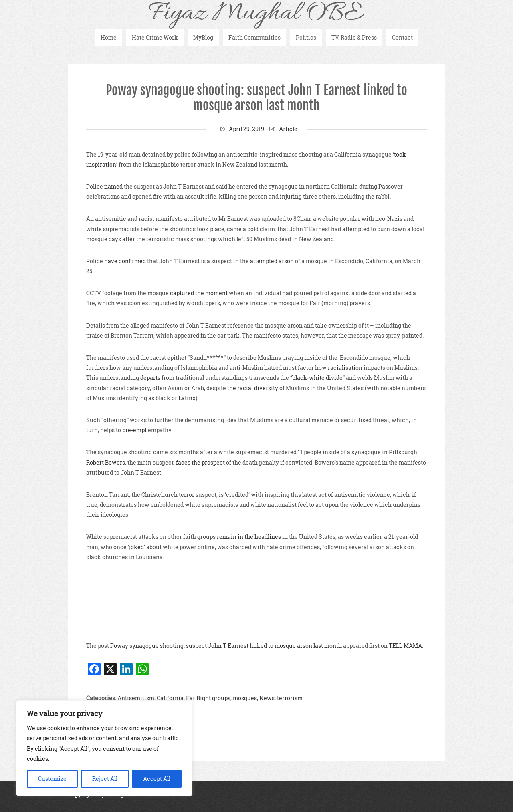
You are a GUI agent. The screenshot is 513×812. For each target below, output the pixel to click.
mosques (245, 698)
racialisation (345, 368)
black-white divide (317, 378)
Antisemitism (136, 698)
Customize (52, 779)
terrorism (290, 698)
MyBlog (203, 37)
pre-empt (134, 430)
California (170, 698)
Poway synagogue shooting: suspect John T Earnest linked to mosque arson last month (256, 98)
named (113, 186)
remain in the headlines (249, 537)
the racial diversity (253, 388)
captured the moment (199, 293)
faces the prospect (200, 462)
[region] (104, 748)
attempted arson (272, 261)
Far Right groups (208, 698)
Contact (402, 37)
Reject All (105, 779)
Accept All (157, 779)
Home (109, 37)
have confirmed (125, 261)
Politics (306, 37)
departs (150, 378)
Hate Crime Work (155, 37)
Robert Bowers (106, 462)
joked (136, 547)
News (267, 698)
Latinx (187, 398)
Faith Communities (254, 37)
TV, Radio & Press (354, 37)
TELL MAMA (405, 646)
